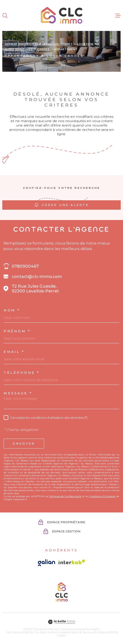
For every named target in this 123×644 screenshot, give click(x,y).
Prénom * (17, 331)
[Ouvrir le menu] (118, 16)
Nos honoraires (16, 632)
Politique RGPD (106, 632)
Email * (14, 352)
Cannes (44, 49)
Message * (18, 393)
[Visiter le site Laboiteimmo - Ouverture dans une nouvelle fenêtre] (61, 622)
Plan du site (36, 632)
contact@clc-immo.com (37, 277)
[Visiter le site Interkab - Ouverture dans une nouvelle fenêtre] (72, 562)
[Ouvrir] (5, 16)
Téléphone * (22, 373)
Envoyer (24, 443)
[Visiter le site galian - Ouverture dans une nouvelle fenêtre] (46, 563)
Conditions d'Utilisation (102, 496)
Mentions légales (58, 632)
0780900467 (25, 266)
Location (85, 44)
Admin (75, 632)
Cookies (61, 636)
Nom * (12, 310)
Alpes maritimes (19, 49)
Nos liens (88, 632)
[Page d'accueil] (61, 15)
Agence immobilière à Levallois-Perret (39, 44)
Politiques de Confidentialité (65, 496)
